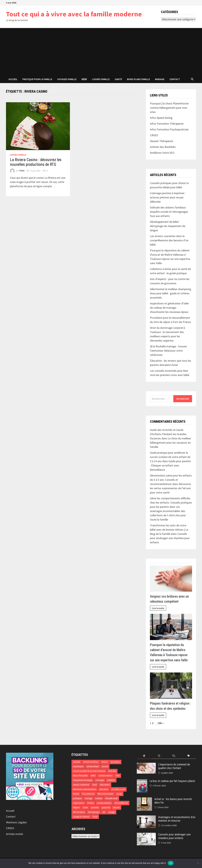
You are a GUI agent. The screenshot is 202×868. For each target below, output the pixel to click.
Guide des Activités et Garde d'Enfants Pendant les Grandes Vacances (168, 434)
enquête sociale (118, 789)
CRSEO (10, 828)
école (95, 817)
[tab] (144, 756)
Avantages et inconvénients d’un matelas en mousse (177, 819)
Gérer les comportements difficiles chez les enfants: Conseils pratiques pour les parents (171, 503)
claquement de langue (83, 780)
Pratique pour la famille (37, 79)
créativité (111, 780)
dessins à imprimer (81, 785)
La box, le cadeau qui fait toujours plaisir (172, 781)
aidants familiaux (91, 762)
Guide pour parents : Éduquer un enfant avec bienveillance (170, 465)
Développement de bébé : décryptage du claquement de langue (168, 226)
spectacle (106, 808)
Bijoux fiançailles (80, 776)
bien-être (112, 771)
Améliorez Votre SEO (162, 153)
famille (76, 794)
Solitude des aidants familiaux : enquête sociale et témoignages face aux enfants (169, 212)
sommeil (95, 808)
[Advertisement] (101, 52)
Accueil (13, 79)
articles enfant (93, 766)
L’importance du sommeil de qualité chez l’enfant (174, 766)
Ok (171, 863)
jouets (119, 794)
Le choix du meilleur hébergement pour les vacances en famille (171, 443)
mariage (88, 798)
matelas (99, 798)
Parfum (91, 803)
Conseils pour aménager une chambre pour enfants (170, 538)
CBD (118, 776)
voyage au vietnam (81, 817)
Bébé (84, 79)
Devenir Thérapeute (162, 141)
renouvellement (121, 803)
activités (77, 762)
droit (95, 785)
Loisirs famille (101, 79)
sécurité (116, 808)
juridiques (77, 798)
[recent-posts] (159, 756)
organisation (79, 803)
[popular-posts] (144, 756)
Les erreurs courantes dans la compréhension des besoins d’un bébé (169, 240)
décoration (105, 785)
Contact (175, 79)
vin (104, 812)
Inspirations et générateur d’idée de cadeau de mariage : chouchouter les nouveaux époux (169, 308)
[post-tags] (189, 756)
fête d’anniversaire (105, 794)
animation (115, 762)
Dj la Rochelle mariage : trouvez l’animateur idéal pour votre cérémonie (168, 351)
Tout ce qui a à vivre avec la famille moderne (74, 14)
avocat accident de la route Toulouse (89, 771)
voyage (112, 812)
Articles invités (15, 834)
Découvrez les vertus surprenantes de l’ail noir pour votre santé (170, 488)
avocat (105, 766)
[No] (198, 863)
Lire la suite (158, 608)
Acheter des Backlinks (163, 147)
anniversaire (78, 766)
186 (160, 723)
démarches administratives (85, 789)
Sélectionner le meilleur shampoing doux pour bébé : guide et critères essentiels (171, 293)
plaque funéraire (104, 803)
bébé (93, 776)
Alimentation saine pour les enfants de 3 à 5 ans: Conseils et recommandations (171, 480)
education (104, 789)
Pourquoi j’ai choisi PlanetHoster (169, 103)
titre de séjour (79, 812)
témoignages (94, 812)
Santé (118, 79)
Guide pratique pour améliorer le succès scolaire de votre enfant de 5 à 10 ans (170, 457)
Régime (76, 808)
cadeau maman (105, 776)
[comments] (174, 756)
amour (105, 762)
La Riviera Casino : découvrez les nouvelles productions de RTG (36, 162)
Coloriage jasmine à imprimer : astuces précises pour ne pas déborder (168, 197)
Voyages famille (67, 79)
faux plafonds (88, 794)
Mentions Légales (16, 822)
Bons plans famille (138, 79)
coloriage (100, 780)
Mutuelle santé (111, 798)
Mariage (160, 79)
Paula (22, 171)
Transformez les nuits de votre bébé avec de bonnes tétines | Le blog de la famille (169, 530)
